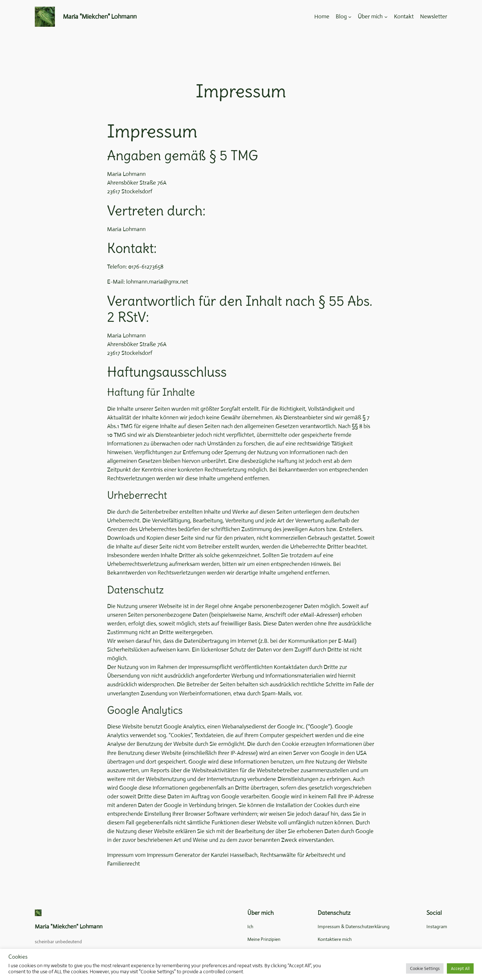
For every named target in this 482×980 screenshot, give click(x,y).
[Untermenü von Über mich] (386, 17)
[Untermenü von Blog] (350, 17)
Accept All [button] (460, 968)
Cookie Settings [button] (425, 968)
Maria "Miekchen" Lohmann (100, 17)
